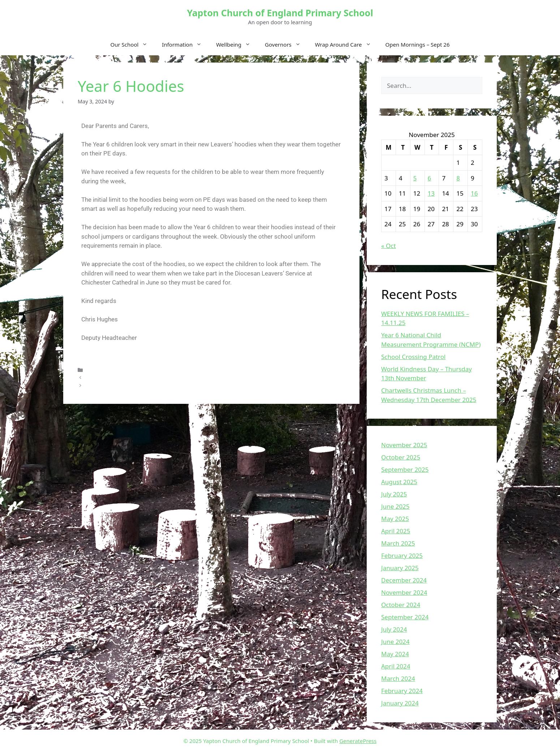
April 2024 (396, 666)
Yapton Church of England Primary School (280, 13)
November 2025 (404, 445)
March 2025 (398, 543)
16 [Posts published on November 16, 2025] (474, 193)
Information (185, 44)
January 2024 (400, 703)
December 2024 (404, 580)
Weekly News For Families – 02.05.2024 (133, 386)
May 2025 (395, 519)
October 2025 (401, 457)
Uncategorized (104, 370)
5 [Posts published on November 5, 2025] (415, 178)
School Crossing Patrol (413, 357)
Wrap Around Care (347, 44)
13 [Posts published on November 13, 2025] (431, 193)
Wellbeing (237, 44)
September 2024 (405, 617)
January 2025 (400, 568)
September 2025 (405, 469)
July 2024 (394, 629)
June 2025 (395, 506)
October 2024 (401, 605)
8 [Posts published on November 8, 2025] (458, 178)
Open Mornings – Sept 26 (418, 44)
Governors (286, 44)
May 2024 (395, 654)
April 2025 (396, 531)
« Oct (389, 246)
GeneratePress (358, 741)
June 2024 (395, 642)
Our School (133, 44)
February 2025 (402, 556)
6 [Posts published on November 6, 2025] (430, 178)
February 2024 (402, 691)
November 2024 (404, 592)
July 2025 (394, 494)
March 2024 (398, 678)
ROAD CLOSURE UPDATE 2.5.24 (124, 378)
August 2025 (399, 482)
